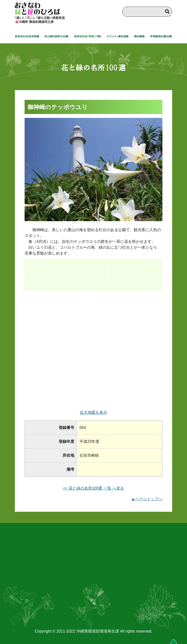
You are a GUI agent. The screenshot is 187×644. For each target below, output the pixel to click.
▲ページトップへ (147, 499)
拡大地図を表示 (93, 412)
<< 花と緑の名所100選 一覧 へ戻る (94, 488)
